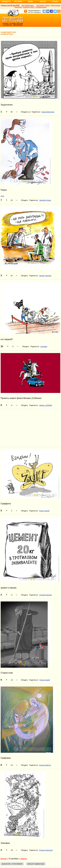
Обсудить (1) (26, 112)
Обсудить (24, 200)
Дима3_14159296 (46, 405)
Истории (18, 2)
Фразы (43, 2)
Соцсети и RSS (29, 7)
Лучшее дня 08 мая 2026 (10, 5)
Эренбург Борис (45, 200)
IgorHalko (44, 347)
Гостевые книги (41, 7)
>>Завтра (23, 859)
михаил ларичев (45, 276)
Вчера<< (4, 859)
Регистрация (56, 5)
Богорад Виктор (45, 765)
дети (2, 196)
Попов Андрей (45, 680)
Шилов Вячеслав (48, 112)
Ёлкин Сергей (44, 511)
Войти (48, 5)
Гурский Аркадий (45, 595)
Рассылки (18, 7)
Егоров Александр (46, 850)
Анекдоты (6, 2)
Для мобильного (27, 5)
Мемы (31, 2)
